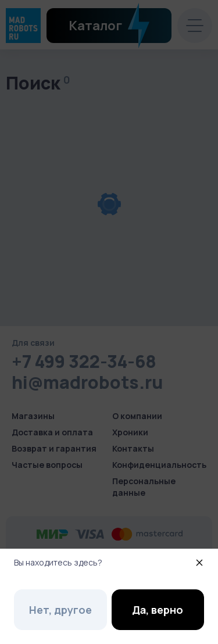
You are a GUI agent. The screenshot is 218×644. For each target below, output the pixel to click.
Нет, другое (60, 610)
